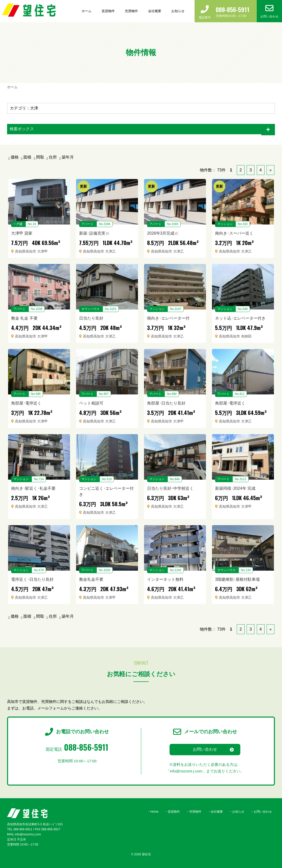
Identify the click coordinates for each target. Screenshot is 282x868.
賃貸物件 (108, 11)
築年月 (66, 157)
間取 (38, 157)
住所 (51, 157)
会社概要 (155, 11)
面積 (26, 157)
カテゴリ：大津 (24, 108)
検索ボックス (22, 129)
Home (154, 812)
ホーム (87, 11)
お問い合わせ (205, 749)
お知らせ (178, 11)
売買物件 (131, 11)
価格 (13, 157)
